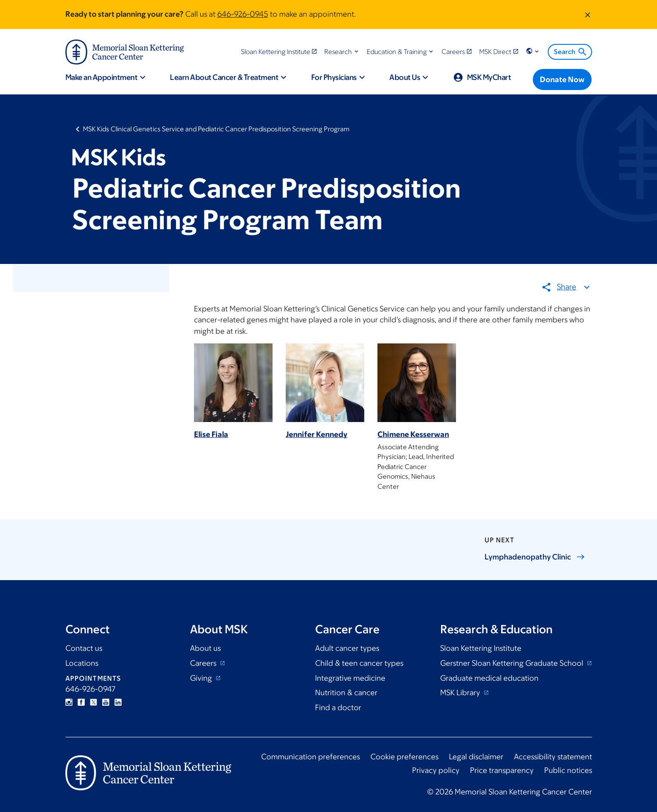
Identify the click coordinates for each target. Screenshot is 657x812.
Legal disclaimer (476, 757)
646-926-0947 (90, 689)
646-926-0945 (243, 14)
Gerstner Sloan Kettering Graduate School (513, 663)
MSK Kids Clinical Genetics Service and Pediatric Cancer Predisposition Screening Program (216, 129)
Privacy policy (436, 770)
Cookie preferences (404, 757)
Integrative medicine (350, 678)
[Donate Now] (562, 79)
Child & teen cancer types (359, 663)
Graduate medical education (489, 678)
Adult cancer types (347, 648)
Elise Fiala (211, 435)
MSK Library (461, 693)
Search (571, 52)
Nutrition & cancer (346, 693)
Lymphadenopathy (535, 557)
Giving (202, 678)
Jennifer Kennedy (317, 435)
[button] (342, 52)
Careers (204, 663)
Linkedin (118, 702)
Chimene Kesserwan (413, 435)
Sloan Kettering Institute (481, 648)
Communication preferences (311, 757)
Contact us (84, 648)
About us (205, 648)
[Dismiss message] (588, 14)
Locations (82, 663)
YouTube (106, 702)
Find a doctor (338, 707)
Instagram (69, 702)
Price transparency (502, 770)
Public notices (568, 770)
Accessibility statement (553, 757)
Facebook (81, 702)
